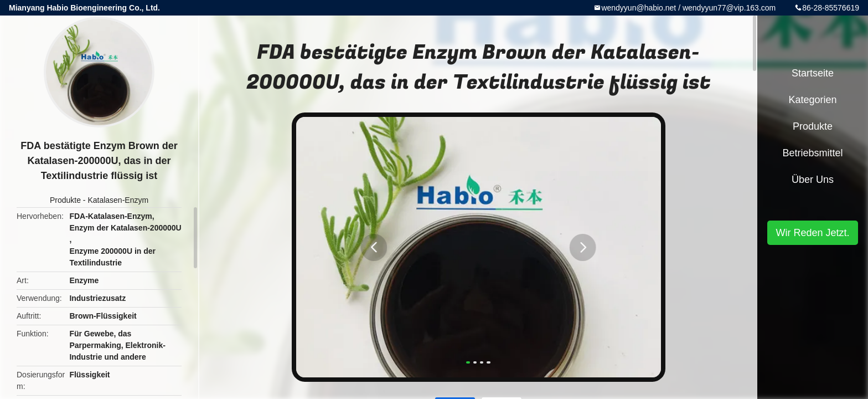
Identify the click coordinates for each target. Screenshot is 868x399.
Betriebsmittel (812, 153)
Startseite (813, 73)
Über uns (813, 180)
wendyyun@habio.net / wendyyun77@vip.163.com (688, 8)
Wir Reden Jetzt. (812, 233)
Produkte (65, 200)
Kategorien (812, 100)
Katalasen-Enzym (118, 200)
